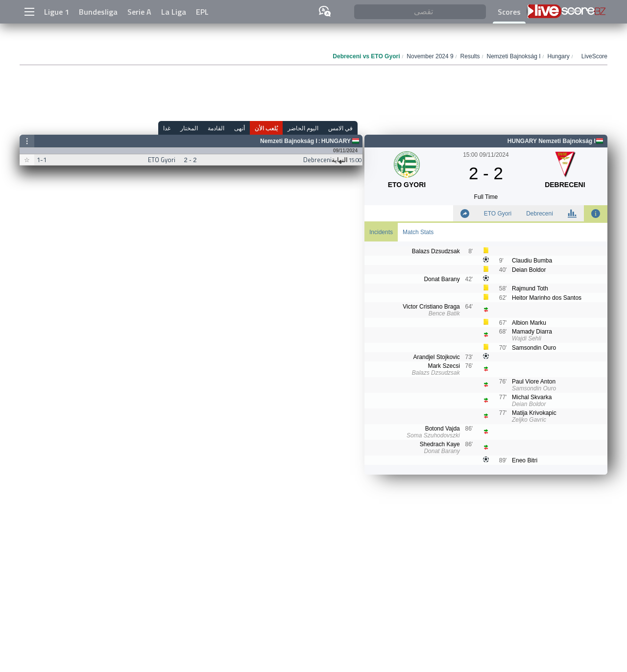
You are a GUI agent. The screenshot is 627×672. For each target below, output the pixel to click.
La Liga (174, 12)
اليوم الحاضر (303, 128)
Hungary (336, 141)
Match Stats (418, 232)
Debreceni (540, 214)
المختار (189, 128)
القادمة (216, 128)
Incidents (381, 232)
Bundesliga (98, 12)
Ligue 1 (57, 12)
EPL (202, 12)
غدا (167, 128)
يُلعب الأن (266, 128)
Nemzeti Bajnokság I (289, 141)
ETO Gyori (498, 214)
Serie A (139, 12)
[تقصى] (420, 12)
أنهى (240, 128)
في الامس (340, 128)
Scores (509, 12)
